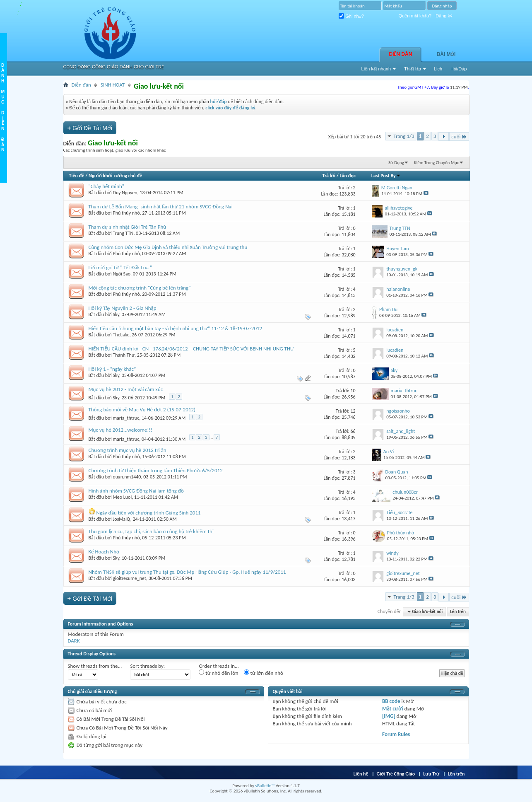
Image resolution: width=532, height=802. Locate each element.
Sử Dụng (396, 163)
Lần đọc (348, 176)
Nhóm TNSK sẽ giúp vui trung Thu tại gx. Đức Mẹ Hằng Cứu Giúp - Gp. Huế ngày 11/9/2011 (187, 572)
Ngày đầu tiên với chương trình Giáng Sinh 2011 (148, 513)
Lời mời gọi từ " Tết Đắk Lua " (120, 267)
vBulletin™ (265, 786)
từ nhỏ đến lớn (218, 673)
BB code (391, 701)
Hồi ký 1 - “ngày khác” (112, 369)
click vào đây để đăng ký (230, 108)
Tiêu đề (77, 176)
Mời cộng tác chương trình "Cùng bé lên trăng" (140, 288)
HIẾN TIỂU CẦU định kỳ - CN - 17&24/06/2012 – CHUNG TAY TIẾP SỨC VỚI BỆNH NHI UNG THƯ (191, 349)
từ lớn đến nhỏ (264, 673)
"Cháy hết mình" (107, 186)
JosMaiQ (122, 519)
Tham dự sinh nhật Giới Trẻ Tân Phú (128, 227)
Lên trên (458, 612)
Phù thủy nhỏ (126, 213)
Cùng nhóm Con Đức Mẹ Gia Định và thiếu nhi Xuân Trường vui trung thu (168, 247)
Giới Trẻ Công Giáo (396, 774)
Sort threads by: (147, 666)
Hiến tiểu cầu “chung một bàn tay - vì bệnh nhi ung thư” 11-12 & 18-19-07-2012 (176, 328)
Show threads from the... (95, 666)
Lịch (438, 69)
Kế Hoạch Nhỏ (104, 552)
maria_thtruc (126, 418)
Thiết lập (413, 69)
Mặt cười (392, 709)
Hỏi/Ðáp (459, 69)
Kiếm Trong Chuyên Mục (436, 163)
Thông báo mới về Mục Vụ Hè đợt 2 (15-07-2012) (142, 409)
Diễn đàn (401, 54)
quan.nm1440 (127, 477)
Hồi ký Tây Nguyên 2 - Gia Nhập (123, 308)
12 (353, 411)
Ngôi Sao (122, 274)
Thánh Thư (124, 355)
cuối (459, 136)
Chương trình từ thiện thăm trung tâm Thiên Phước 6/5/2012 (156, 470)
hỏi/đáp (218, 101)
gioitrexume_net (130, 578)
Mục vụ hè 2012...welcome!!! (120, 430)
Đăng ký (444, 16)
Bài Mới (446, 54)
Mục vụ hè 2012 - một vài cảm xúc (126, 389)
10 (353, 391)
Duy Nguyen (125, 193)
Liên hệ (361, 774)
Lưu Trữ (431, 774)
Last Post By (386, 176)
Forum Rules (396, 734)
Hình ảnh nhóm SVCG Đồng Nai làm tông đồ (136, 491)
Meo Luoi (123, 497)
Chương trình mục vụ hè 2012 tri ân (128, 450)
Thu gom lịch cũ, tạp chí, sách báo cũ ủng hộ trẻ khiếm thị (151, 531)
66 (353, 431)
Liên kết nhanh (376, 69)
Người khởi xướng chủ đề (115, 176)
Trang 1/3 (404, 136)
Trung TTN (123, 233)
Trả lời (329, 176)
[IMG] (389, 716)
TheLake (121, 335)
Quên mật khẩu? (415, 16)
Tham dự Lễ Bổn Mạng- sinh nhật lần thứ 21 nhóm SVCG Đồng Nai (161, 207)
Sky (116, 314)
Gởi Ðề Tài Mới (90, 128)
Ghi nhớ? (351, 16)
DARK (74, 641)
